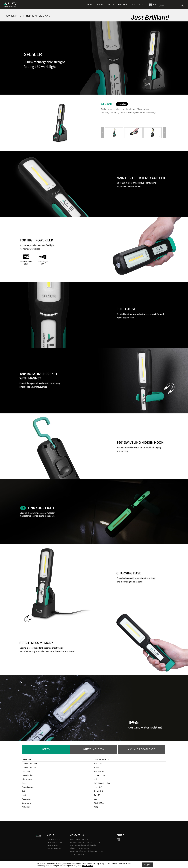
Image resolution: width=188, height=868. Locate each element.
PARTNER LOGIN (54, 848)
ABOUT (100, 4)
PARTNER (122, 4)
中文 (154, 5)
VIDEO (90, 4)
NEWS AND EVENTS (55, 842)
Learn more (87, 866)
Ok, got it (148, 865)
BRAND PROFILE (54, 839)
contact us (122, 104)
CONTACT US (137, 4)
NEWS (111, 4)
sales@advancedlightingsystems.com (90, 851)
